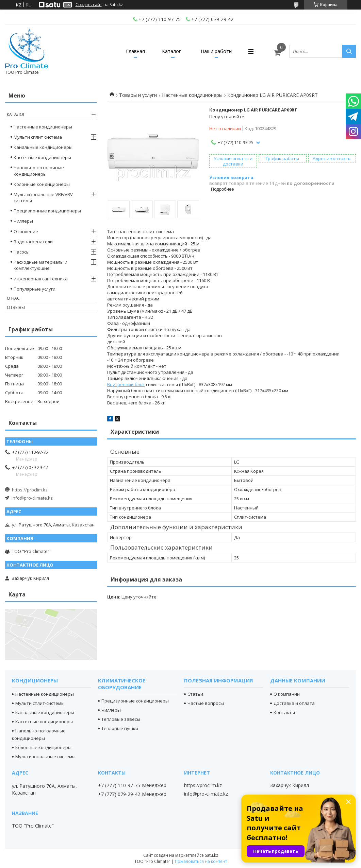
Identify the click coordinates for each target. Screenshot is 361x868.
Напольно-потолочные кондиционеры (39, 171)
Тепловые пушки (120, 728)
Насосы (22, 252)
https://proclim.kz (30, 490)
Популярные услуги (35, 289)
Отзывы (16, 307)
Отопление (26, 231)
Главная (135, 51)
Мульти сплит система (38, 137)
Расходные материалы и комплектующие (40, 265)
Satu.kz (211, 855)
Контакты (284, 712)
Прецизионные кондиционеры (47, 211)
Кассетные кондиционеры (42, 157)
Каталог (171, 51)
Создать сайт (89, 5)
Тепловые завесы (121, 719)
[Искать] (349, 51)
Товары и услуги (138, 95)
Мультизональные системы (45, 757)
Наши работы (217, 51)
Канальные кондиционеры (43, 147)
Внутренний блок (126, 384)
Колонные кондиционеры (42, 184)
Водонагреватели (33, 242)
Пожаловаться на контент (201, 861)
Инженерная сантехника (41, 279)
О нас (13, 298)
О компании (287, 694)
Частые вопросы (206, 703)
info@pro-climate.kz (32, 498)
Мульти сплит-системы (40, 703)
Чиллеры (23, 221)
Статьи (195, 694)
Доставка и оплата (294, 703)
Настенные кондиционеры (192, 95)
